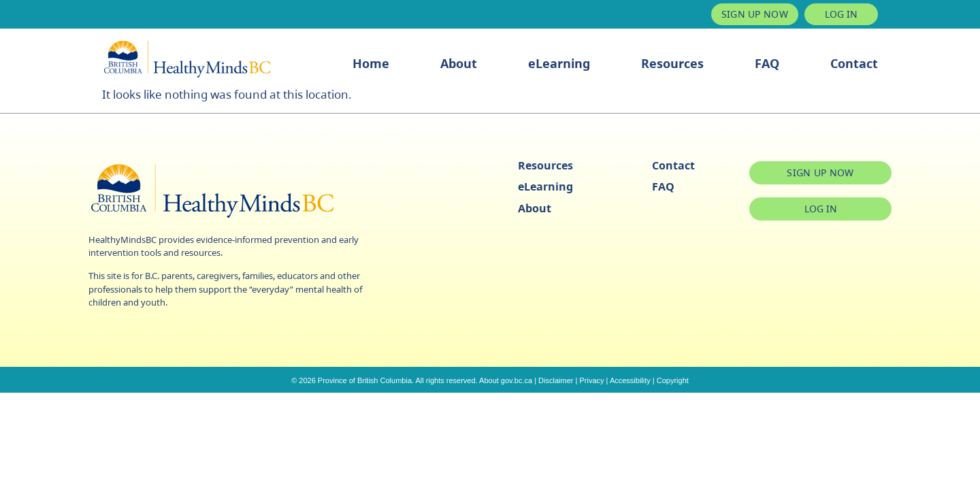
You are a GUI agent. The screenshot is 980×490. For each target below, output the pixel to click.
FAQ (767, 63)
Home (371, 63)
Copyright (673, 380)
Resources (672, 63)
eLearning (559, 63)
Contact (854, 63)
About (459, 63)
